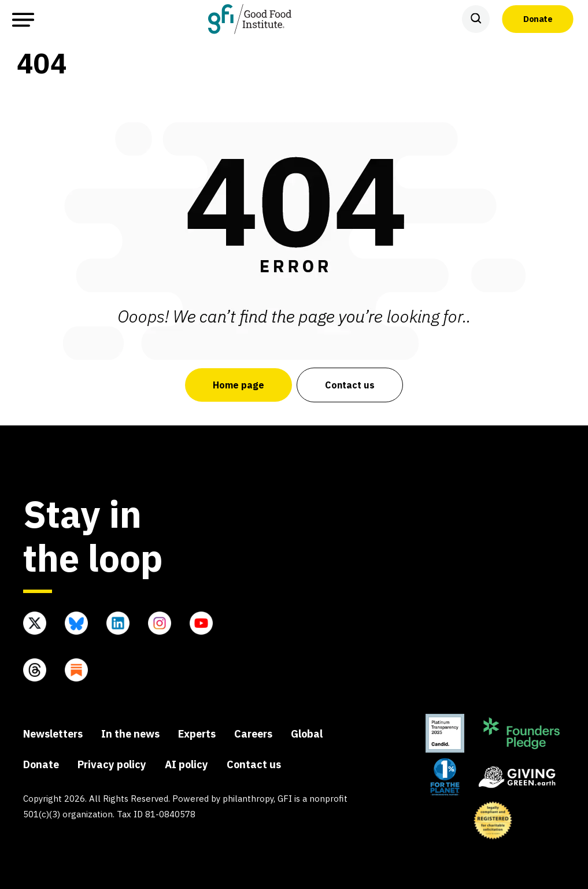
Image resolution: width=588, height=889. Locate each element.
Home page (238, 385)
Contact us (350, 385)
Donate (538, 18)
